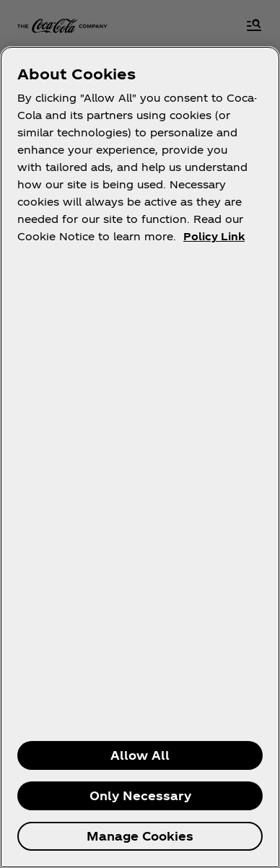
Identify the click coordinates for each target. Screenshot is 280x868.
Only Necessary (140, 795)
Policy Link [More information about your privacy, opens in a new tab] (214, 236)
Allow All (140, 755)
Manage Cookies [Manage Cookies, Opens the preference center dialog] (140, 836)
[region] (140, 457)
